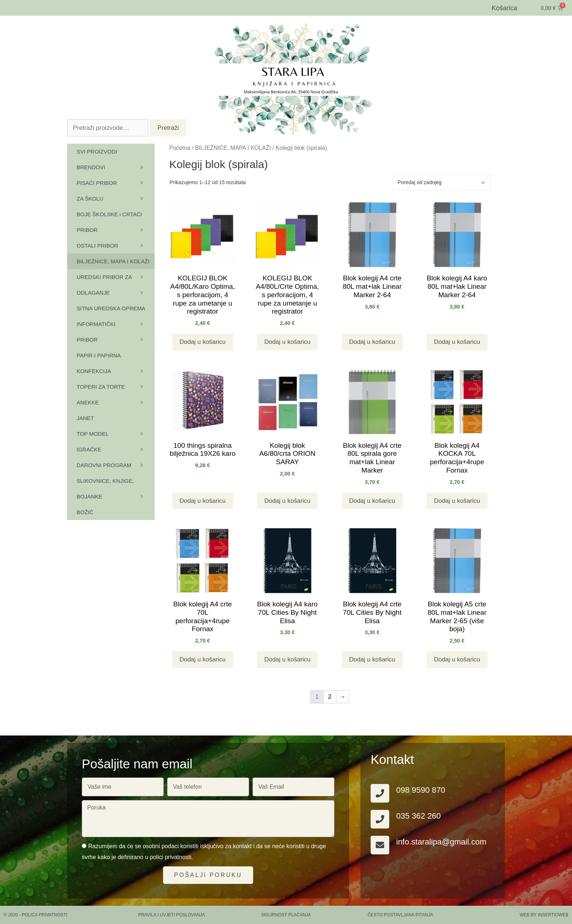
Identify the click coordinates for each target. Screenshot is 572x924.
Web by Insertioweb (544, 915)
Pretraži (168, 128)
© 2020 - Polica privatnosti (35, 915)
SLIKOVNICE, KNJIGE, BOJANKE (116, 491)
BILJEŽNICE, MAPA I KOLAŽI (233, 148)
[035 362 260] (380, 819)
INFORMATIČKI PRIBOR (116, 334)
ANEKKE (116, 402)
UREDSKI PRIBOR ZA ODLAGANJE (116, 287)
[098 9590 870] (380, 793)
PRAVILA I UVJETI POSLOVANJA (172, 915)
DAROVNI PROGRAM (116, 465)
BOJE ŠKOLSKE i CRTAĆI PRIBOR (116, 224)
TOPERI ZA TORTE (116, 387)
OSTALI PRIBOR (116, 246)
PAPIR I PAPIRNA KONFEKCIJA (116, 366)
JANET (85, 418)
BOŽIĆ (85, 512)
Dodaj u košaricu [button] (203, 342)
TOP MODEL (116, 434)
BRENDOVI (116, 167)
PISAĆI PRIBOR (116, 183)
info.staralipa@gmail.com (441, 842)
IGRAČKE (116, 449)
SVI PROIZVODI (97, 152)
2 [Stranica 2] (330, 697)
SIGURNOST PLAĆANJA (286, 915)
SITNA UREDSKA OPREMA (116, 311)
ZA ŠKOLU (116, 199)
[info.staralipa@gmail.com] (380, 845)
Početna (180, 148)
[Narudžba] (442, 183)
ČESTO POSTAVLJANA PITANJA (401, 915)
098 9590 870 (421, 790)
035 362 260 (418, 816)
